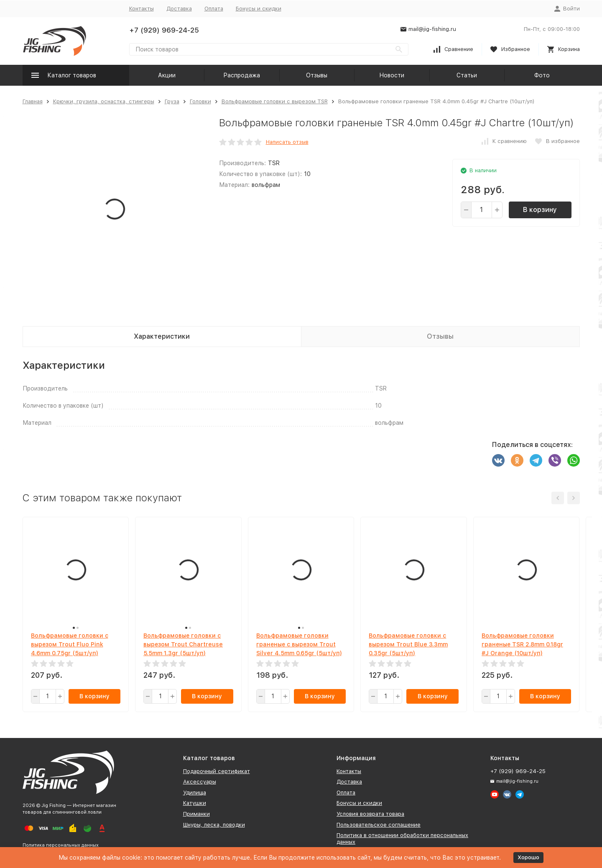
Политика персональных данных (61, 845)
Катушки (195, 803)
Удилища (195, 793)
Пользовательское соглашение (379, 825)
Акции (167, 75)
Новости (392, 75)
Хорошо (528, 857)
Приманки (196, 814)
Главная (33, 101)
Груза (172, 101)
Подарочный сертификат (217, 771)
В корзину (540, 210)
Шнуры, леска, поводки (214, 825)
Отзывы (317, 75)
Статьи (467, 75)
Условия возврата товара (370, 814)
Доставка (179, 9)
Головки (200, 101)
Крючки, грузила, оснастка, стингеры (104, 101)
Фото (542, 75)
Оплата (214, 9)
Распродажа (242, 75)
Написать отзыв (287, 142)
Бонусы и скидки (259, 9)
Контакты (142, 9)
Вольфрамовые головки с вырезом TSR (275, 101)
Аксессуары (200, 782)
